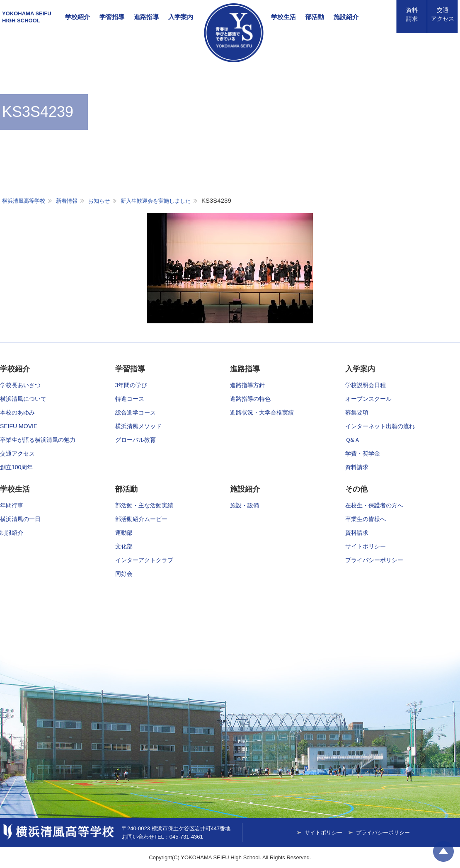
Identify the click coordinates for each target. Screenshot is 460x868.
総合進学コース (136, 412)
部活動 (315, 17)
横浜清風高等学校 (234, 33)
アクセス (443, 14)
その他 (356, 489)
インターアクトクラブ (144, 560)
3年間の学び (131, 385)
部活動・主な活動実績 (144, 505)
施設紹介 (346, 17)
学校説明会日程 (366, 385)
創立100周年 (16, 467)
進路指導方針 (247, 385)
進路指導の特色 (250, 399)
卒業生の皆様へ (366, 519)
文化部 (124, 546)
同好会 (124, 574)
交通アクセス (17, 453)
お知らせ (99, 201)
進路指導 (146, 17)
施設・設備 (245, 505)
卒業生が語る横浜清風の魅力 (38, 440)
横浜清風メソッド (138, 426)
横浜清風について (23, 399)
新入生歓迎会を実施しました (156, 201)
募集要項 (357, 412)
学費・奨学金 (363, 453)
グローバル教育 (136, 440)
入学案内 (181, 17)
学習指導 (112, 17)
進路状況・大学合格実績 (262, 412)
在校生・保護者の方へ (374, 505)
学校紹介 (77, 17)
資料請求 (412, 14)
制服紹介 (12, 533)
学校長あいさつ (20, 385)
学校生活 (283, 17)
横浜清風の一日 (20, 519)
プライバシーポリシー (374, 560)
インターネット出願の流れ (380, 426)
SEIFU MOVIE (19, 426)
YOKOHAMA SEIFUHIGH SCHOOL (27, 17)
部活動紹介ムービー (141, 519)
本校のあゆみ (17, 412)
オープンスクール (368, 399)
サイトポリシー (366, 546)
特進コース (130, 399)
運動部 (124, 533)
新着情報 (67, 201)
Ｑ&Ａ (353, 440)
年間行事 (12, 505)
